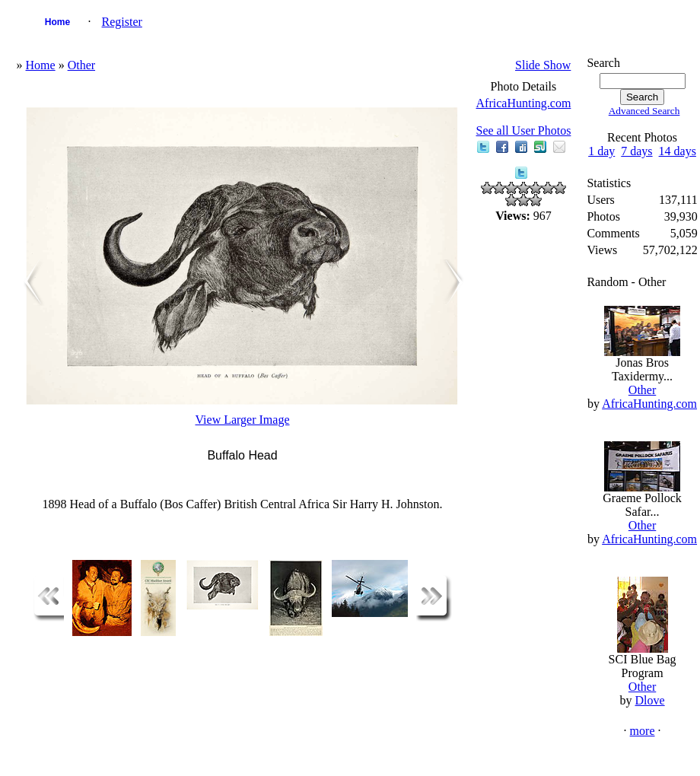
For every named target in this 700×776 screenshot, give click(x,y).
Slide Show (543, 65)
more (643, 731)
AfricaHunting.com (524, 103)
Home (57, 22)
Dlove (649, 700)
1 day (601, 151)
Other (81, 65)
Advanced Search (644, 111)
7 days (636, 151)
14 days (678, 151)
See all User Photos (524, 130)
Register (122, 22)
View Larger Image (243, 420)
